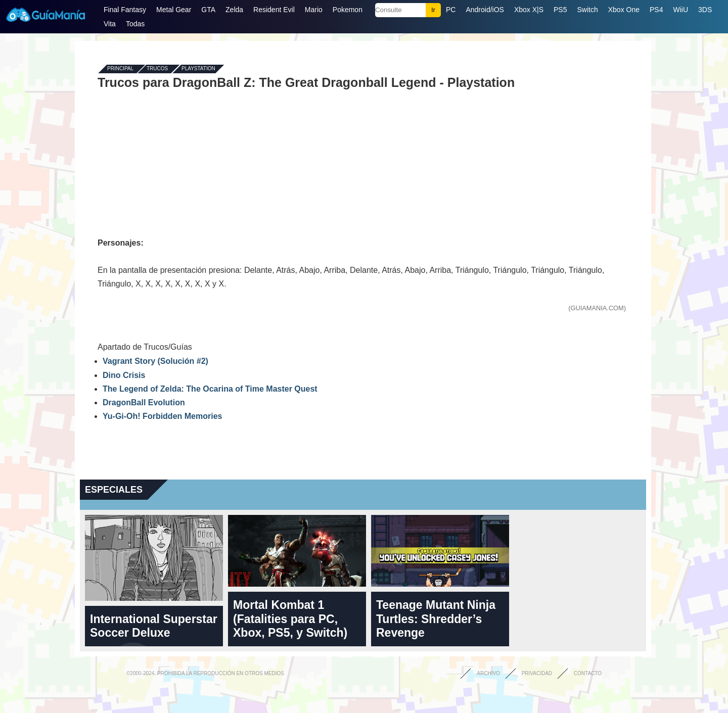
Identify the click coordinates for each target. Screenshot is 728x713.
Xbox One (624, 10)
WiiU (680, 10)
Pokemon (348, 10)
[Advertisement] (363, 163)
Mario (314, 10)
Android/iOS (485, 10)
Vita (110, 24)
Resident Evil (274, 10)
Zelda (234, 10)
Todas (135, 24)
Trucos (157, 69)
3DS (705, 10)
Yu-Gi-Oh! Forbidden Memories (162, 416)
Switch (587, 10)
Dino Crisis (124, 375)
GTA (208, 10)
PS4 (656, 10)
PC (451, 10)
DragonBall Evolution (144, 402)
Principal (120, 69)
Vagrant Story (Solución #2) (155, 361)
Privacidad (537, 673)
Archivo (488, 673)
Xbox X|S (529, 10)
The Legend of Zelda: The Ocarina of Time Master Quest (210, 389)
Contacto (588, 673)
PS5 (560, 10)
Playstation (198, 69)
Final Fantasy (125, 10)
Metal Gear (174, 10)
